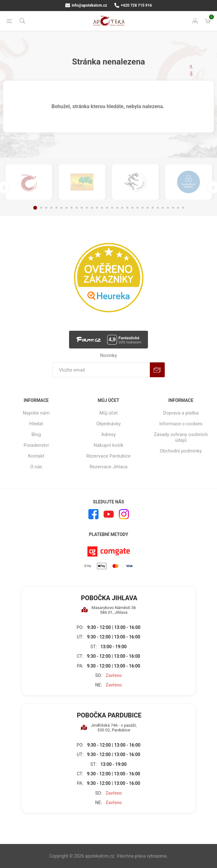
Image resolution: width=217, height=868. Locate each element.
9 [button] (77, 208)
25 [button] (158, 208)
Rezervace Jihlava (109, 467)
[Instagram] (124, 514)
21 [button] (137, 208)
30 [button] (183, 208)
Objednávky (108, 424)
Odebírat (157, 370)
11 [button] (87, 208)
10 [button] (82, 208)
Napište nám (36, 413)
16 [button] (112, 208)
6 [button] (61, 208)
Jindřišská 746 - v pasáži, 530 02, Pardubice (109, 728)
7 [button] (67, 208)
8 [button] (72, 208)
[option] (29, 182)
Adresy (109, 434)
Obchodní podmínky (181, 451)
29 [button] (178, 208)
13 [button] (97, 208)
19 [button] (127, 208)
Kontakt (36, 456)
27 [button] (168, 208)
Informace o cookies (181, 424)
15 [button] (107, 208)
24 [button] (153, 208)
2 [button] (41, 208)
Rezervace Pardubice (109, 456)
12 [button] (92, 208)
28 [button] (173, 208)
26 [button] (163, 208)
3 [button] (46, 208)
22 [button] (143, 208)
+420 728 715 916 (133, 5)
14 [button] (102, 208)
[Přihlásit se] (101, 370)
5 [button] (56, 208)
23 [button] (148, 208)
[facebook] (93, 514)
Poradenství (36, 445)
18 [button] (122, 208)
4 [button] (51, 208)
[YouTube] (109, 514)
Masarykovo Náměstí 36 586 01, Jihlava (108, 610)
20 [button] (132, 208)
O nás (36, 467)
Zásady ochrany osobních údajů (181, 437)
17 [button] (117, 208)
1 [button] (35, 208)
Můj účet (109, 413)
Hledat (36, 424)
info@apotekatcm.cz (86, 5)
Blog (36, 434)
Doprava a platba (181, 413)
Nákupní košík (108, 445)
